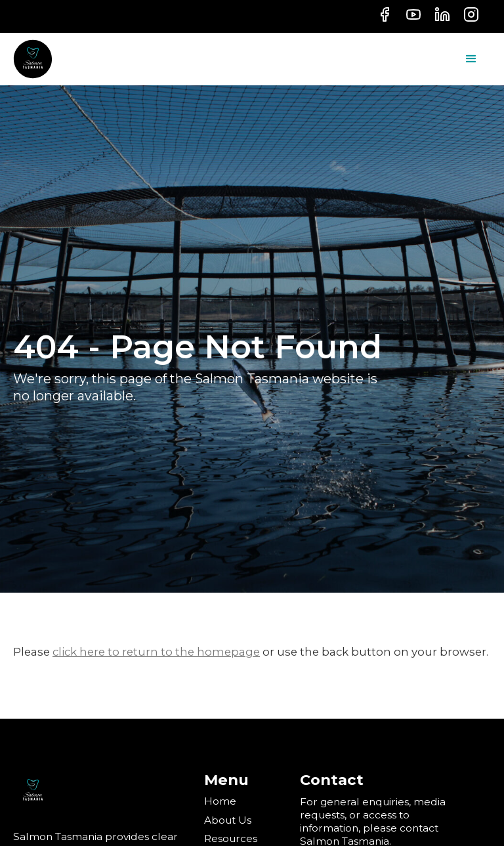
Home (220, 801)
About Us (228, 820)
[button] (471, 59)
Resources (231, 838)
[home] (33, 59)
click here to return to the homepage (156, 652)
